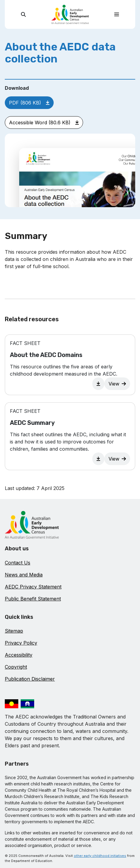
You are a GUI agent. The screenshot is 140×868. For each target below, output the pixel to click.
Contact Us (18, 563)
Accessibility (19, 655)
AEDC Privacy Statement (33, 587)
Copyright (16, 667)
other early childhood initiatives (100, 856)
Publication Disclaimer (30, 679)
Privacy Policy (21, 643)
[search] (23, 14)
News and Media (24, 575)
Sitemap (14, 631)
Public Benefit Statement (33, 599)
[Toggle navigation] (117, 14)
